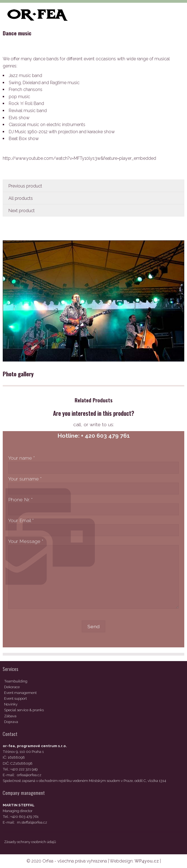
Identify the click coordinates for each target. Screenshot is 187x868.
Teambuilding (16, 681)
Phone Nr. (20, 500)
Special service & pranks (24, 710)
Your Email (21, 520)
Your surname (25, 479)
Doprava (11, 722)
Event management (20, 693)
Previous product (25, 186)
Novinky (11, 704)
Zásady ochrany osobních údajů (30, 842)
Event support (15, 698)
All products (21, 198)
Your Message (26, 541)
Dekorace (12, 687)
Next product (22, 211)
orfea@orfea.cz (29, 775)
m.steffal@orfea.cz (32, 822)
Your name (21, 458)
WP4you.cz (147, 861)
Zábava (10, 716)
